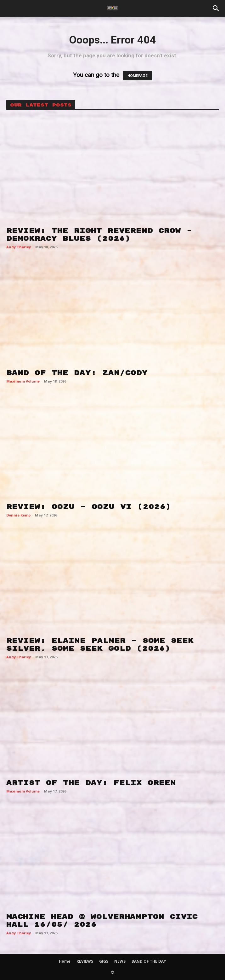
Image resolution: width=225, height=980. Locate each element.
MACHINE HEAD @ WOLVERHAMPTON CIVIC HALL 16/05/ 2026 (102, 921)
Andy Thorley (19, 247)
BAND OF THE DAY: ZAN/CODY (77, 373)
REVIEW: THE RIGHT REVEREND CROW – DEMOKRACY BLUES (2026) (99, 235)
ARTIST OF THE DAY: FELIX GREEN (91, 783)
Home (65, 961)
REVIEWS (85, 961)
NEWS (120, 961)
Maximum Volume (23, 381)
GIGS (104, 961)
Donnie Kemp (18, 515)
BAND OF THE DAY (149, 961)
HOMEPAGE (138, 76)
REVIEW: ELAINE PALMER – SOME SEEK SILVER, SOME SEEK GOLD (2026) (100, 645)
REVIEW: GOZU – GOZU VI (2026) (89, 507)
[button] (216, 9)
